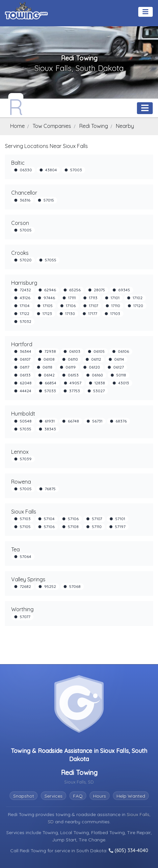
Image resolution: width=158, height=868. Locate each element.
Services (53, 796)
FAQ (78, 796)
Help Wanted (131, 796)
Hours (100, 796)
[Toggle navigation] (145, 12)
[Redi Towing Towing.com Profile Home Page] (16, 105)
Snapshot (24, 796)
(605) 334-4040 (128, 851)
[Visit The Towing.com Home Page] (26, 11)
